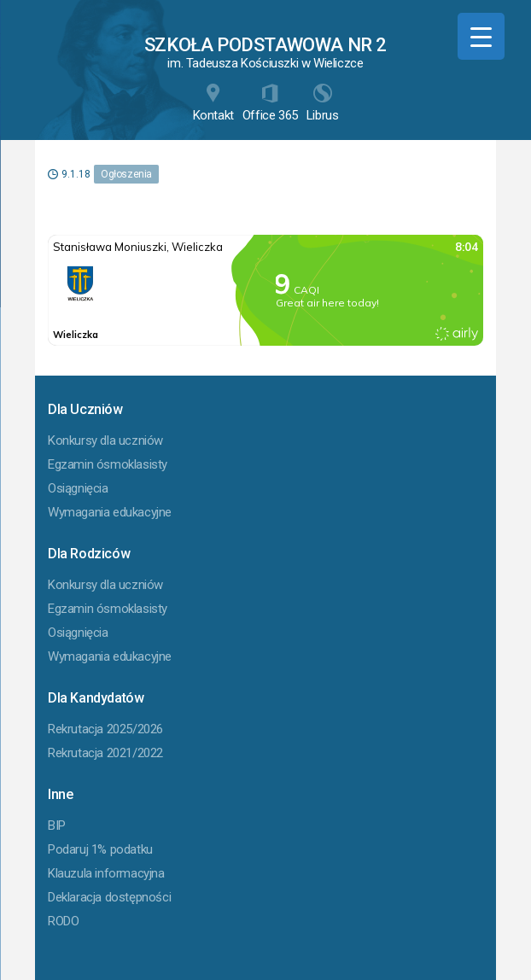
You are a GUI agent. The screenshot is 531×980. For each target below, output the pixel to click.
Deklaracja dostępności (109, 897)
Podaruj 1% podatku (100, 849)
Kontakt (213, 103)
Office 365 (270, 103)
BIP (57, 825)
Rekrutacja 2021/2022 (105, 753)
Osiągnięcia (78, 488)
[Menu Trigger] (481, 36)
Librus (323, 103)
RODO (63, 921)
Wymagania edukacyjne (110, 512)
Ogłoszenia (126, 174)
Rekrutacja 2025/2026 (105, 729)
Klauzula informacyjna (106, 873)
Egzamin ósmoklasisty (108, 464)
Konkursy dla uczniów (105, 440)
